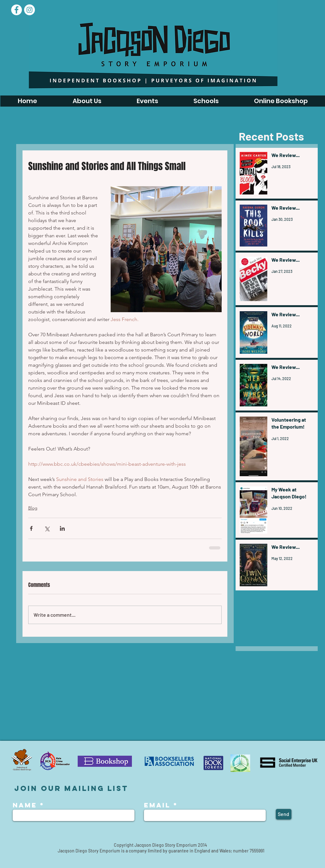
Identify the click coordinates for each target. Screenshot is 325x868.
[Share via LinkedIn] (62, 528)
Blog (33, 508)
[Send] (284, 814)
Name (26, 805)
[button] (147, 101)
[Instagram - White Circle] (29, 10)
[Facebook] (16, 10)
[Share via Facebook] (31, 528)
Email (157, 805)
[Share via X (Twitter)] (47, 528)
